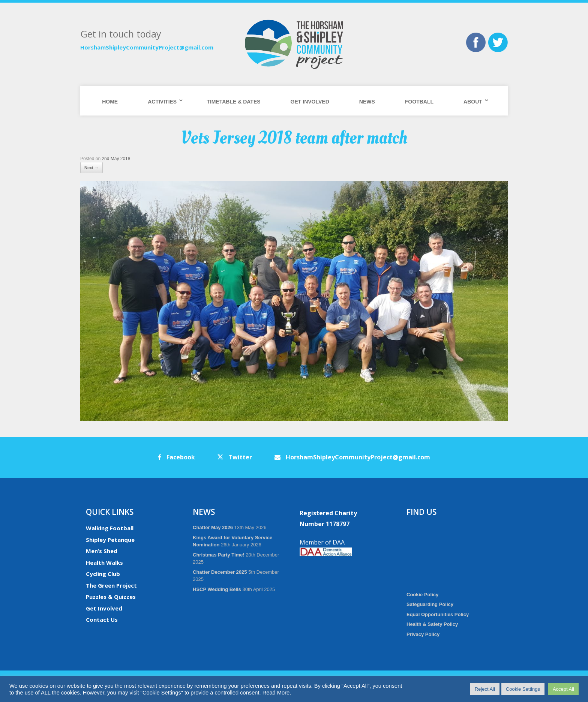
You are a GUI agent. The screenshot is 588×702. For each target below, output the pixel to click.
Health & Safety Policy (432, 624)
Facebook (176, 457)
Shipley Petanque (110, 540)
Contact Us (102, 619)
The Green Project (111, 585)
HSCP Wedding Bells (217, 589)
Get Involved (310, 102)
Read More (276, 693)
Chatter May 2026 (213, 527)
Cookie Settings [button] (523, 689)
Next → (91, 168)
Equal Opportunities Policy (438, 614)
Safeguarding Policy (430, 604)
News (367, 102)
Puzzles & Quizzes (111, 597)
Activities (162, 102)
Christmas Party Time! (219, 555)
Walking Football (110, 528)
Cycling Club (103, 574)
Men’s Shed (102, 551)
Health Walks (104, 562)
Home (110, 102)
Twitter (235, 457)
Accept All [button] (563, 689)
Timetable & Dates (233, 102)
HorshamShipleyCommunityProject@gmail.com (147, 47)
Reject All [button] (485, 689)
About (473, 102)
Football (419, 102)
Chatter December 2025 (220, 572)
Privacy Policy (423, 634)
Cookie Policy (422, 595)
